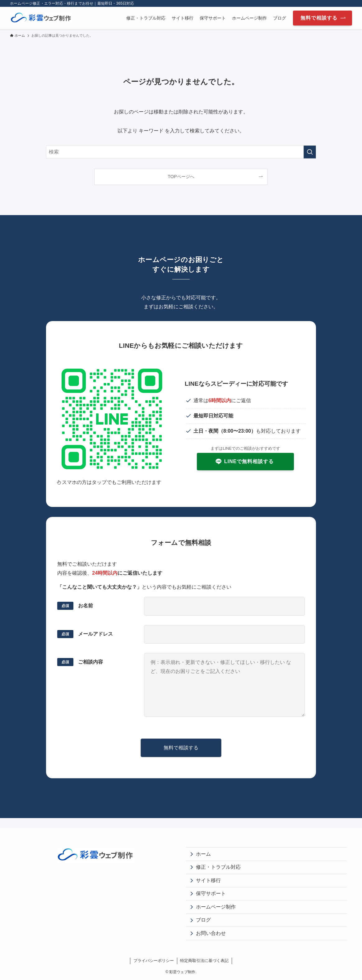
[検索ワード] (181, 152)
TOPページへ (181, 177)
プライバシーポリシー (154, 961)
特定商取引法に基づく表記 (204, 961)
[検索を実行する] (310, 152)
